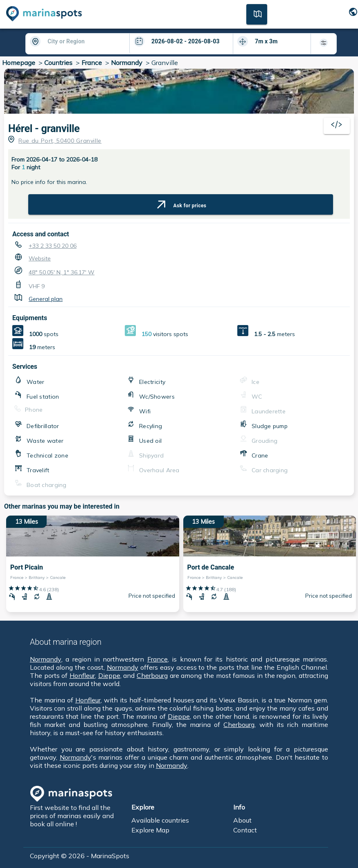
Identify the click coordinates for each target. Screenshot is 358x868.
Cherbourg (152, 675)
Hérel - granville (44, 129)
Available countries (160, 820)
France (92, 63)
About (242, 820)
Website (40, 258)
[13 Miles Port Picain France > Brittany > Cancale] (93, 564)
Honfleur (82, 675)
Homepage (19, 63)
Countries (58, 63)
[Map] (257, 13)
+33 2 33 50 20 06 (53, 246)
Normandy (127, 63)
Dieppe (109, 675)
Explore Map (150, 830)
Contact (245, 830)
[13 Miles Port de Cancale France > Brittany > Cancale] (270, 564)
